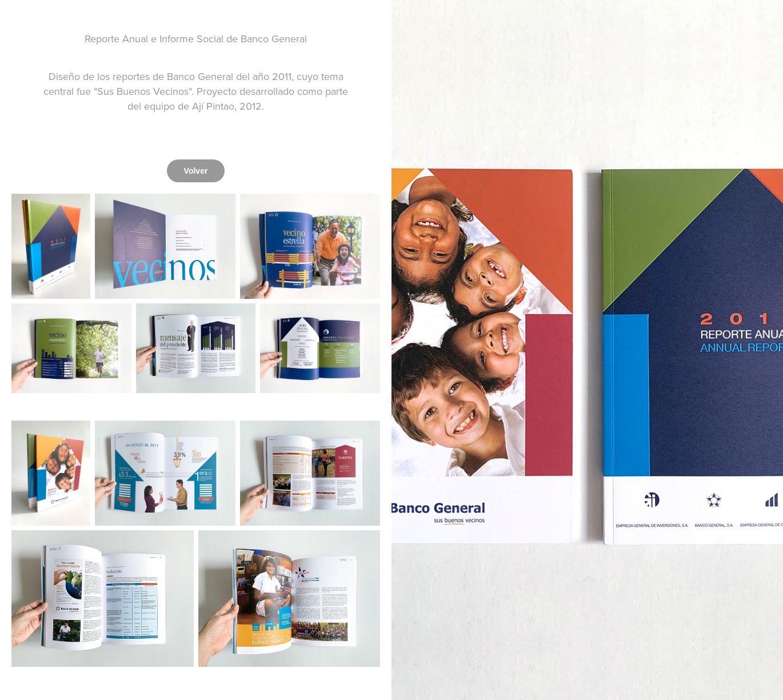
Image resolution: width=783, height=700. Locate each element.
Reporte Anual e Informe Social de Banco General (196, 39)
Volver (196, 171)
